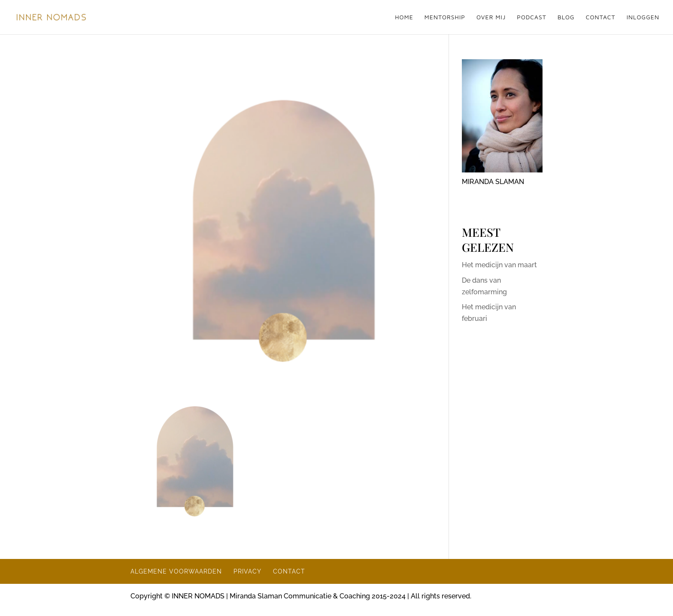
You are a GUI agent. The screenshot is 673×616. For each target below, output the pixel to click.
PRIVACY (247, 571)
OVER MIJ (491, 17)
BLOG (566, 17)
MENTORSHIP (445, 17)
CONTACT (601, 17)
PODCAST (532, 17)
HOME (404, 17)
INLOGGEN (643, 17)
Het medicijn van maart (499, 265)
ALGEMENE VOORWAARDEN (176, 571)
